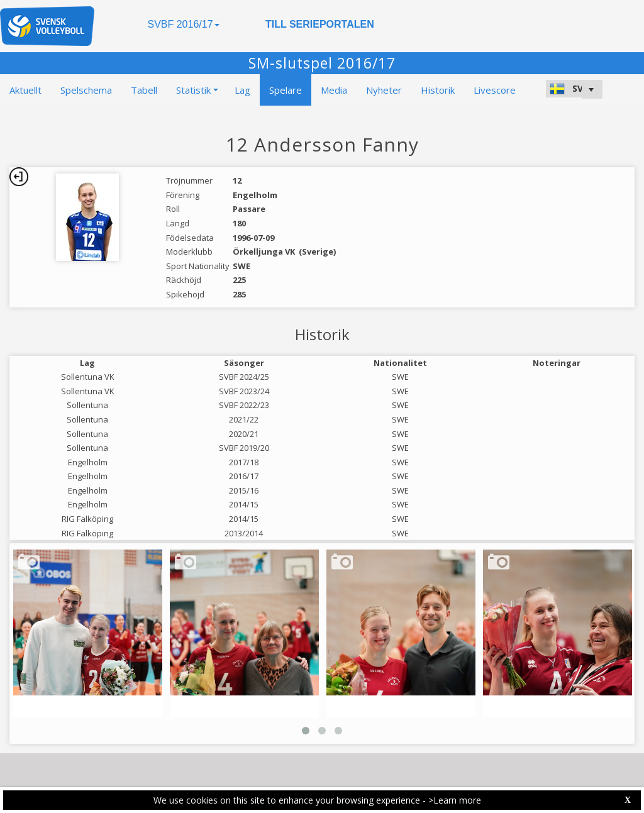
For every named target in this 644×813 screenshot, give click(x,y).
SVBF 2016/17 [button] (183, 24)
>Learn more (455, 800)
